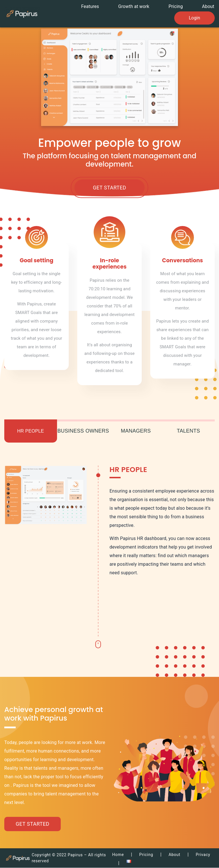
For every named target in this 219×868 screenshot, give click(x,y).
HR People (31, 431)
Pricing (177, 6)
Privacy (203, 855)
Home (118, 855)
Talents (188, 431)
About (209, 6)
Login (194, 16)
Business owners (83, 431)
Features (93, 6)
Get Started (109, 188)
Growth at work (136, 6)
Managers (136, 431)
